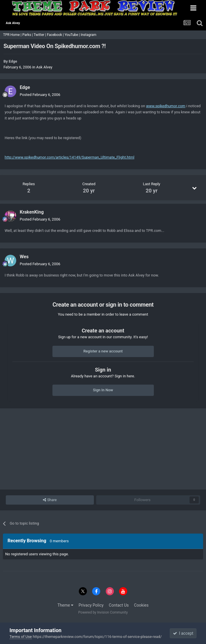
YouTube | (73, 35)
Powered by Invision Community (103, 612)
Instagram (89, 35)
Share (50, 500)
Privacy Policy (91, 605)
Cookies (141, 605)
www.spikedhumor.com (166, 106)
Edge (13, 61)
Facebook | (56, 35)
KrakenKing (32, 212)
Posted (40, 95)
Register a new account (103, 351)
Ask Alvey (44, 67)
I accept (183, 633)
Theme (65, 605)
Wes (24, 257)
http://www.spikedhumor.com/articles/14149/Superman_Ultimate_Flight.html (70, 157)
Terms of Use (21, 637)
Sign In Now (103, 390)
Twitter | (40, 35)
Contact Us (119, 605)
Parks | (28, 35)
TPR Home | (12, 35)
